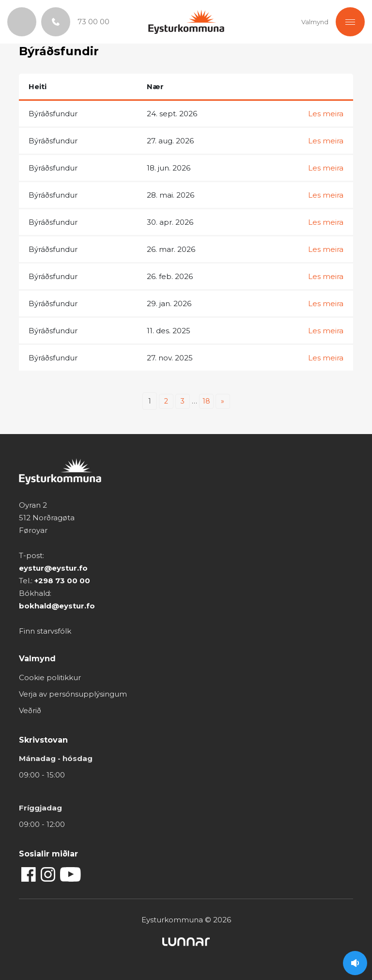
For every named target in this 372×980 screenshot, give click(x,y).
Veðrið (30, 710)
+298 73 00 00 (62, 581)
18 (206, 401)
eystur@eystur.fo (53, 568)
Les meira (326, 114)
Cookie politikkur (50, 677)
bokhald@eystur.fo (57, 606)
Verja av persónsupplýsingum (73, 694)
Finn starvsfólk (45, 631)
